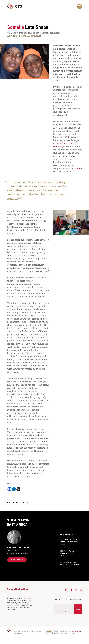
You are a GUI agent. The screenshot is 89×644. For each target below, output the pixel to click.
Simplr (73, 633)
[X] (18, 489)
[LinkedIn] (76, 590)
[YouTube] (81, 590)
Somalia (78, 168)
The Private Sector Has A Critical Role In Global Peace (70, 542)
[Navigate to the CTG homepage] (14, 6)
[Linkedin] (14, 489)
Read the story (17, 560)
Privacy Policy (18, 633)
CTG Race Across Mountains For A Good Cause (69, 553)
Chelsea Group (76, 631)
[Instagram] (67, 590)
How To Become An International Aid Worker (70, 564)
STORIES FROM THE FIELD (18, 503)
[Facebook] (9, 489)
